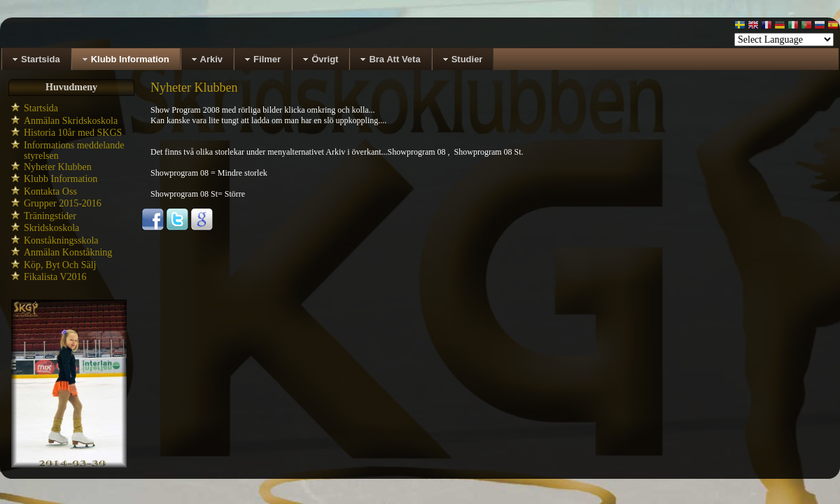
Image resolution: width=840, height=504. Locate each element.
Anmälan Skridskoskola (71, 121)
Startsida (41, 108)
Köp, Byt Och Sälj (60, 265)
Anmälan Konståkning (68, 252)
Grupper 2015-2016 (63, 203)
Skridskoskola (51, 228)
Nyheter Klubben (58, 167)
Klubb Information (61, 179)
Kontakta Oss (50, 191)
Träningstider (50, 216)
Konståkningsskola (61, 240)
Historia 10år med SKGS (73, 133)
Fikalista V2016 (55, 277)
